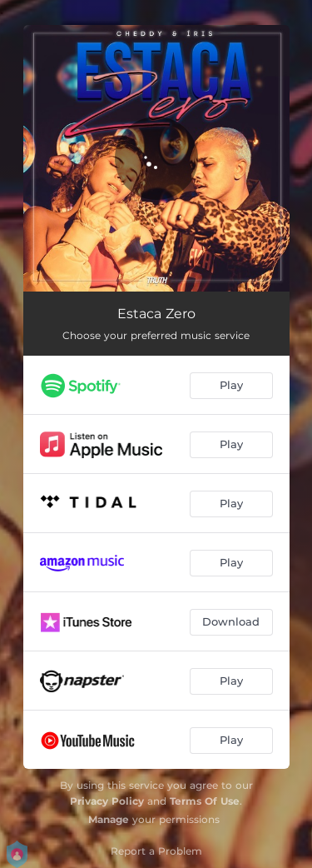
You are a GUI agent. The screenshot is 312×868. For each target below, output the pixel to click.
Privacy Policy (107, 801)
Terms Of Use (205, 801)
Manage (109, 819)
